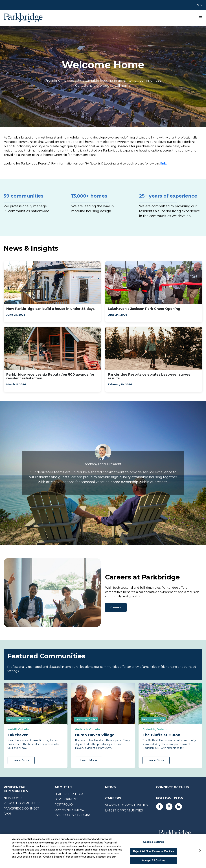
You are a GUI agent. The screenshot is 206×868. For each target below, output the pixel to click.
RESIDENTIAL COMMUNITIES (16, 789)
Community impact (70, 810)
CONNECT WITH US (172, 787)
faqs (8, 814)
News (110, 787)
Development (66, 799)
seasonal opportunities (126, 805)
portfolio (64, 805)
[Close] (200, 850)
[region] (103, 851)
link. (164, 164)
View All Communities (22, 803)
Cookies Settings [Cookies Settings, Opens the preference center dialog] (153, 842)
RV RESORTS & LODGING (73, 815)
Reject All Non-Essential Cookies (153, 851)
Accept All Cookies (153, 860)
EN (197, 5)
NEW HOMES (13, 798)
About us (63, 787)
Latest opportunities (124, 810)
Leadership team (69, 794)
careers (113, 798)
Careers (116, 607)
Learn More (21, 760)
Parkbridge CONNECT (21, 809)
